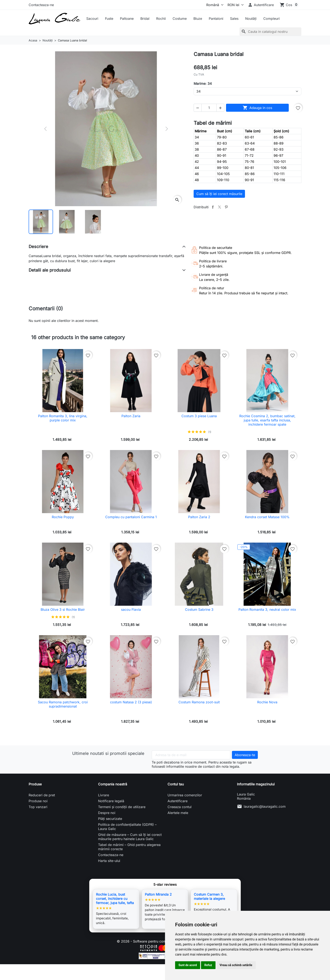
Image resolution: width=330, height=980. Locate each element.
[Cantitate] (209, 108)
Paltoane (127, 19)
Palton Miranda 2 (158, 894)
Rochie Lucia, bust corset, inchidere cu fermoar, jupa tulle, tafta (115, 899)
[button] (261, 5)
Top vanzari (38, 807)
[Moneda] (235, 5)
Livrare (104, 795)
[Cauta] (270, 32)
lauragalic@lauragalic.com (265, 806)
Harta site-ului (109, 861)
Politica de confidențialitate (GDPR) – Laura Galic (127, 827)
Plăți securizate (110, 819)
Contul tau (176, 784)
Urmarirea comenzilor (185, 795)
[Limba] (214, 5)
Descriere (38, 247)
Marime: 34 (203, 84)
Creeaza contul (180, 807)
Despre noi (107, 813)
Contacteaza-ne (41, 5)
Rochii (161, 19)
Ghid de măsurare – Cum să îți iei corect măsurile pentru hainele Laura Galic (130, 837)
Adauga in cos (257, 108)
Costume (180, 19)
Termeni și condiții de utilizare (122, 807)
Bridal (145, 19)
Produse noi (38, 801)
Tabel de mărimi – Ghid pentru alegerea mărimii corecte (129, 847)
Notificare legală (111, 801)
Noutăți (251, 19)
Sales (234, 19)
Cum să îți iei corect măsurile (219, 194)
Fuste (109, 19)
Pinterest (226, 207)
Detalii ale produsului (50, 270)
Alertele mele (178, 813)
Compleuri (271, 19)
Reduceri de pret (42, 795)
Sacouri (92, 19)
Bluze (198, 19)
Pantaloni (216, 19)
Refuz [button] (208, 965)
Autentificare (178, 801)
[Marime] (247, 91)
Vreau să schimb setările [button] (236, 965)
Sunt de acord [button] (188, 965)
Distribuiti (213, 207)
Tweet (220, 207)
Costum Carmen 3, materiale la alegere (209, 896)
